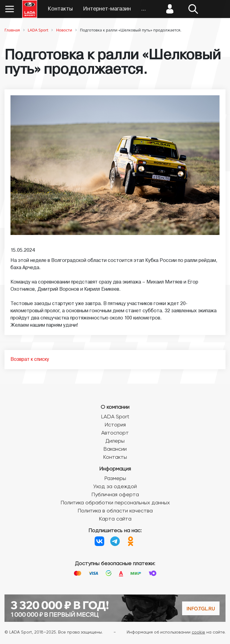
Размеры (115, 479)
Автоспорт (115, 433)
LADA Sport (115, 417)
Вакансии (115, 449)
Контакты (60, 9)
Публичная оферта (115, 495)
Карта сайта (115, 519)
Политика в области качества (115, 511)
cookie (198, 632)
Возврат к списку (30, 360)
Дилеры (115, 441)
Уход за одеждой (115, 487)
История (115, 425)
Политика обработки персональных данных (115, 503)
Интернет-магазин (107, 9)
